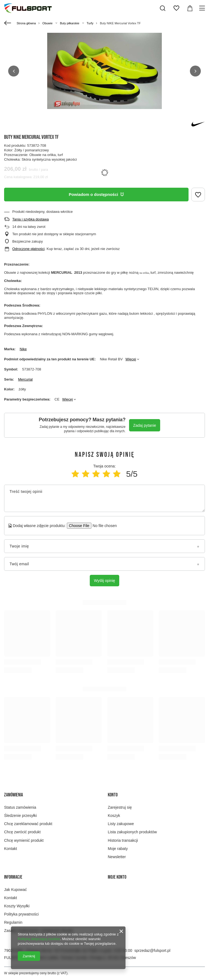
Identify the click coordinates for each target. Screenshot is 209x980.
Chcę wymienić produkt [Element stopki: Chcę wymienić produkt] (24, 840)
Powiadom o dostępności (96, 194)
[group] (104, 71)
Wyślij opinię (104, 581)
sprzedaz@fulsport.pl (153, 950)
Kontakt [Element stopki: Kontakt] (11, 849)
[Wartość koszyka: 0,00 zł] (190, 8)
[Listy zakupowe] (176, 8)
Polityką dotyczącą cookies (39, 939)
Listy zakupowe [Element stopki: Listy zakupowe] (121, 824)
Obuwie (47, 23)
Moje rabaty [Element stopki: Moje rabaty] (118, 849)
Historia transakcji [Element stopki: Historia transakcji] (123, 840)
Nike (23, 349)
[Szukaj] (163, 8)
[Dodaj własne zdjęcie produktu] (103, 526)
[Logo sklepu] (28, 8)
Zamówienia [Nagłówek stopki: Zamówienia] (14, 795)
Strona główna (26, 23)
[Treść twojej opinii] (104, 498)
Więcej (131, 359)
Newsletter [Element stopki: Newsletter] (117, 857)
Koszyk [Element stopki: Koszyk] (114, 816)
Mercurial (25, 379)
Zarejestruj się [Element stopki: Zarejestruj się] (120, 807)
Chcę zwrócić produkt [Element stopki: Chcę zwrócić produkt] (22, 832)
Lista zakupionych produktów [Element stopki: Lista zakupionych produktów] (132, 832)
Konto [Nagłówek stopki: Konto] (113, 795)
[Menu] (203, 8)
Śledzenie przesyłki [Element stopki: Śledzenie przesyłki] (20, 816)
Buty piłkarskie (70, 23)
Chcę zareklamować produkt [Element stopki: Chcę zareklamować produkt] (28, 824)
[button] (14, 71)
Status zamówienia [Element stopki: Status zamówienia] (20, 807)
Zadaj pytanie (145, 425)
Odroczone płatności (29, 249)
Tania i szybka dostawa (31, 219)
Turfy (90, 23)
